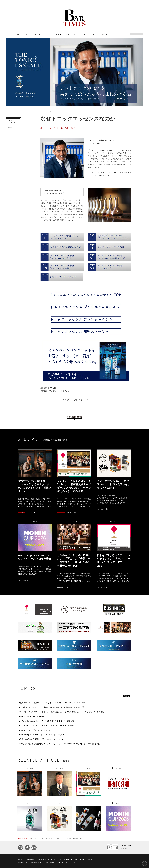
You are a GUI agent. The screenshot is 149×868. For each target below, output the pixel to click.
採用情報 (89, 860)
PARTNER (105, 34)
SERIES (95, 34)
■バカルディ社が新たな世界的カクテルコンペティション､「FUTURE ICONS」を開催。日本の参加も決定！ (60, 744)
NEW (68, 34)
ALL (11, 34)
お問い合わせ (30, 860)
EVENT (76, 34)
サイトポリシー (79, 860)
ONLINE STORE (126, 846)
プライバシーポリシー (65, 860)
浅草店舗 (124, 849)
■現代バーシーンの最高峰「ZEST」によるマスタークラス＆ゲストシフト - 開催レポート (53, 703)
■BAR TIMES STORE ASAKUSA (31, 716)
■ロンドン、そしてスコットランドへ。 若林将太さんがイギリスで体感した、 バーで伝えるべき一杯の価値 (61, 712)
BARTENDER (48, 34)
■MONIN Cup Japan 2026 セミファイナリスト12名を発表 (42, 735)
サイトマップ (52, 860)
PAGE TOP (144, 863)
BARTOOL (85, 34)
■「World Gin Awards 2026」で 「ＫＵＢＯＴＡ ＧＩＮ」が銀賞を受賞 (46, 721)
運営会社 (21, 860)
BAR (18, 34)
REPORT (59, 34)
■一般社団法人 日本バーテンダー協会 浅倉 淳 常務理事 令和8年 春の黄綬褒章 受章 (52, 707)
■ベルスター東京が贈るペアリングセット (35, 730)
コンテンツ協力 (41, 860)
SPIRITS (37, 34)
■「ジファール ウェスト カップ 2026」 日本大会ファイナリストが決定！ (48, 726)
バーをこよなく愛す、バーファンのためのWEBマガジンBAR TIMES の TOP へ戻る (74, 400)
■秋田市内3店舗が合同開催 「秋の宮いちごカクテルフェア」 (43, 739)
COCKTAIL (27, 34)
